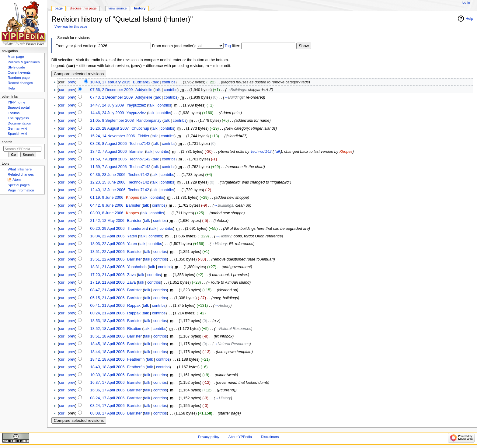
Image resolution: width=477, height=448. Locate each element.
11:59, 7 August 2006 (109, 159)
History (140, 8)
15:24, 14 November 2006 (113, 136)
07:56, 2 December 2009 (112, 90)
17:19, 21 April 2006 (108, 282)
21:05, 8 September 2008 (112, 121)
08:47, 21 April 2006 (108, 290)
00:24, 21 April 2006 (108, 313)
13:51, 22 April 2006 (108, 252)
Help (470, 19)
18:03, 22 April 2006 (108, 244)
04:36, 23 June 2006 (108, 175)
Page (59, 8)
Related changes (21, 174)
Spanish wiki (17, 134)
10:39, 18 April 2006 (108, 375)
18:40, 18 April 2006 (108, 367)
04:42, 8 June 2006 (107, 205)
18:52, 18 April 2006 (108, 329)
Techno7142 (261, 152)
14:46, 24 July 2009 (107, 113)
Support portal (19, 107)
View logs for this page (71, 26)
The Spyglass (18, 118)
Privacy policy (209, 437)
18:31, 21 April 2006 (108, 267)
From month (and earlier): (174, 46)
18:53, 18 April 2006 (108, 321)
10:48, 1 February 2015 (110, 82)
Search (7, 142)
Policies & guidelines (24, 62)
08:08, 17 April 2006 (108, 413)
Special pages (19, 185)
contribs (169, 82)
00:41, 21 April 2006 (108, 306)
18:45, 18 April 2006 (108, 344)
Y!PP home (16, 102)
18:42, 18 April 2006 (108, 359)
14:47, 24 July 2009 (107, 105)
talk (156, 82)
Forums (14, 113)
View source (117, 8)
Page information (21, 190)
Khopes (346, 152)
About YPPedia (240, 437)
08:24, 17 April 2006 (108, 398)
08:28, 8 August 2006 (109, 144)
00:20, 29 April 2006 (108, 229)
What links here (20, 169)
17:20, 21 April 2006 (108, 275)
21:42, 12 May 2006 (107, 221)
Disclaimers (270, 437)
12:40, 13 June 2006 (108, 190)
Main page (16, 57)
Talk (277, 152)
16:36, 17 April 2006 (108, 390)
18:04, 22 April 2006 (108, 236)
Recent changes (20, 83)
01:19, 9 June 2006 (107, 198)
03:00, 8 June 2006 (107, 213)
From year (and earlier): (76, 46)
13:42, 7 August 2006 (109, 152)
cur (62, 90)
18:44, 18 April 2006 (108, 352)
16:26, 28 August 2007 (110, 128)
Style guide (16, 67)
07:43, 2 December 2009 (112, 97)
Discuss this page (83, 8)
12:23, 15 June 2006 (108, 182)
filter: (232, 46)
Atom (17, 180)
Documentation (19, 123)
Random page (19, 78)
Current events (19, 72)
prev (71, 82)
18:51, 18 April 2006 (108, 336)
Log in (466, 2)
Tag (228, 46)
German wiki (17, 128)
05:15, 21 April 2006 (108, 298)
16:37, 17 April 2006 (108, 383)
